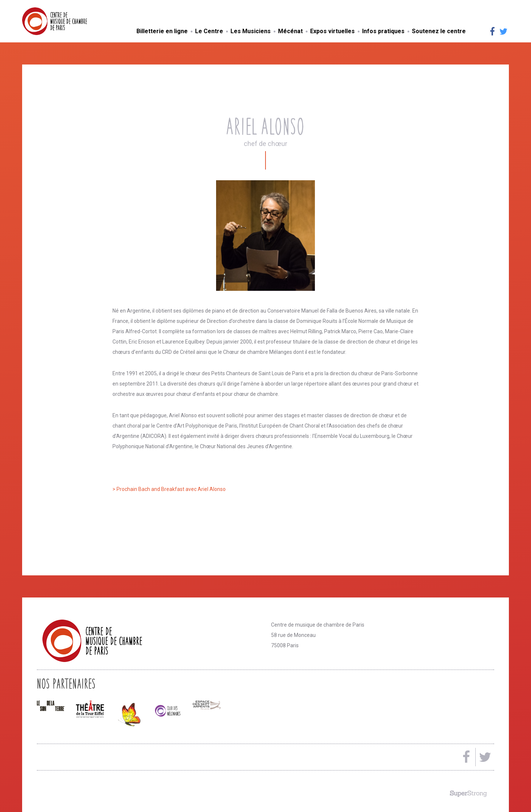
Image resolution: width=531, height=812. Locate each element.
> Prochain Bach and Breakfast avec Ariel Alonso (169, 489)
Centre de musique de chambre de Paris (72, 21)
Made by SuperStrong (468, 794)
